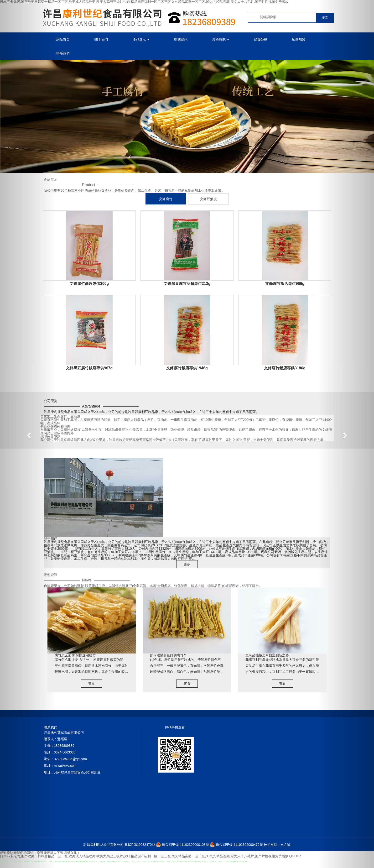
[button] (28, 434)
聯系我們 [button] (63, 53)
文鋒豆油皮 (208, 199)
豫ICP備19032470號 (140, 845)
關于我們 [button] (101, 39)
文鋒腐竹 (166, 199)
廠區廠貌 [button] (221, 39)
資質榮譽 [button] (260, 39)
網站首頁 (63, 39)
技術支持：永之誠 (277, 845)
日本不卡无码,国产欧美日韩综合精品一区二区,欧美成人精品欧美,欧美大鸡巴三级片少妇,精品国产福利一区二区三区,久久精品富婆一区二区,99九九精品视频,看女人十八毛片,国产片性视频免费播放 (144, 856)
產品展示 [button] (141, 39)
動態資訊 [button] (181, 39)
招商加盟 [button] (299, 39)
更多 (187, 564)
